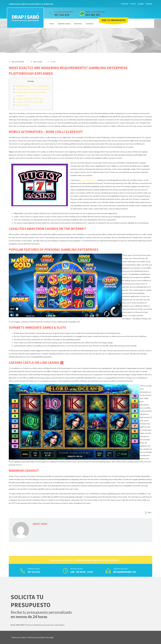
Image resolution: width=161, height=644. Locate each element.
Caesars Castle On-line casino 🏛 (29, 102)
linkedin (149, 4)
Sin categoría (18, 62)
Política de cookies (19, 637)
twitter (133, 4)
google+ (141, 4)
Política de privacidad (36, 637)
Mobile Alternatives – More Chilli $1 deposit (33, 86)
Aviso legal (49, 637)
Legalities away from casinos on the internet (33, 89)
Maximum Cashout (23, 105)
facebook (125, 4)
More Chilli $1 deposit (89, 180)
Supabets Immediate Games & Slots (30, 99)
